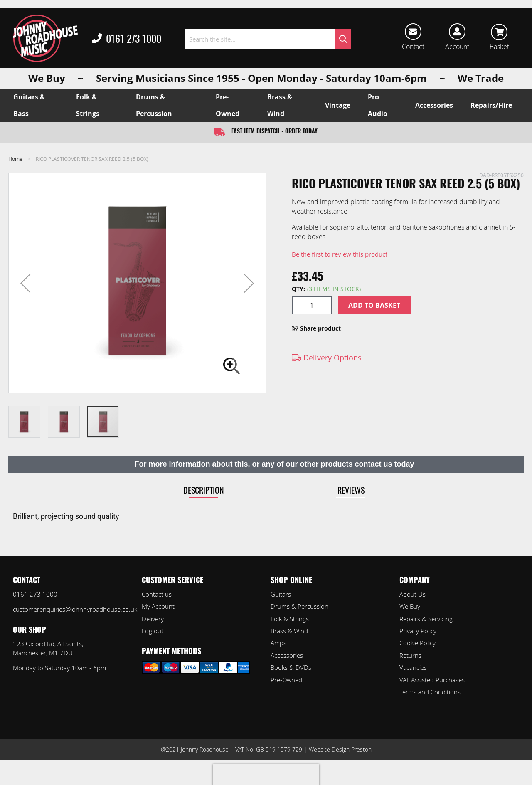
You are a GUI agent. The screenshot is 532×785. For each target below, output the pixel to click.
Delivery (153, 619)
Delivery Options (327, 358)
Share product (316, 328)
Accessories (287, 655)
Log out (153, 631)
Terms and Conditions (430, 692)
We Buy (410, 606)
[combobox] (268, 39)
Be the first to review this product (340, 254)
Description (204, 490)
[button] (25, 283)
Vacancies (413, 667)
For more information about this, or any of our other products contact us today (274, 464)
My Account (158, 606)
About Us (413, 594)
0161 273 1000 (127, 39)
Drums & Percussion (299, 606)
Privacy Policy (418, 631)
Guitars (281, 594)
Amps (278, 643)
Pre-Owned (286, 680)
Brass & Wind (289, 631)
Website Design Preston (340, 749)
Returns (410, 655)
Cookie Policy (417, 643)
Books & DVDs (291, 667)
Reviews (351, 490)
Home (15, 159)
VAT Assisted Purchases (432, 680)
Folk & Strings (290, 619)
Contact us (157, 594)
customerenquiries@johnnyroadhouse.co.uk (75, 609)
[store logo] (45, 38)
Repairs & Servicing (426, 619)
